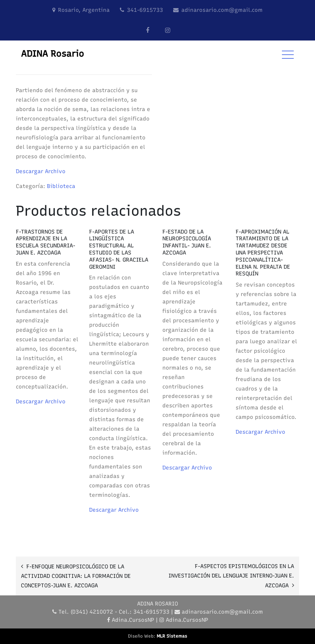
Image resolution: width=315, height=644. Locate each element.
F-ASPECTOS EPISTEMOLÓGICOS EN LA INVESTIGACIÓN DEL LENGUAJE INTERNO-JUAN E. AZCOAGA (231, 576)
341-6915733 (145, 10)
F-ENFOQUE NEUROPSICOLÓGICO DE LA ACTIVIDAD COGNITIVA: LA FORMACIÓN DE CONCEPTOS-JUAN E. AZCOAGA (76, 576)
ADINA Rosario (52, 54)
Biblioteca (61, 186)
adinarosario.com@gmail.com (222, 10)
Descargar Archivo (41, 171)
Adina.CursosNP (133, 620)
